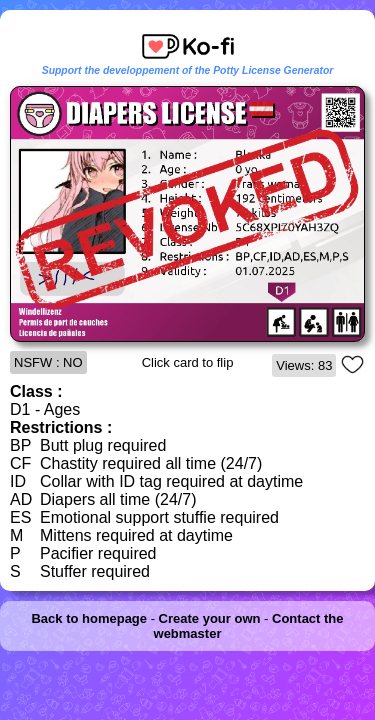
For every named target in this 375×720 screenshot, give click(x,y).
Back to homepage (89, 618)
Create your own (210, 618)
